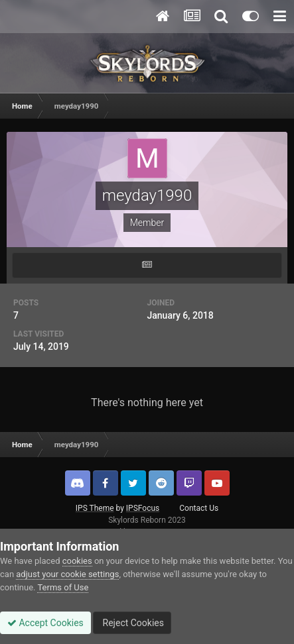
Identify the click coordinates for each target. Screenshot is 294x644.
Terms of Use (63, 587)
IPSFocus (143, 508)
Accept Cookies (45, 623)
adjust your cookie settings (67, 574)
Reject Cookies (132, 623)
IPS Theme (95, 508)
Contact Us (199, 508)
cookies (77, 561)
